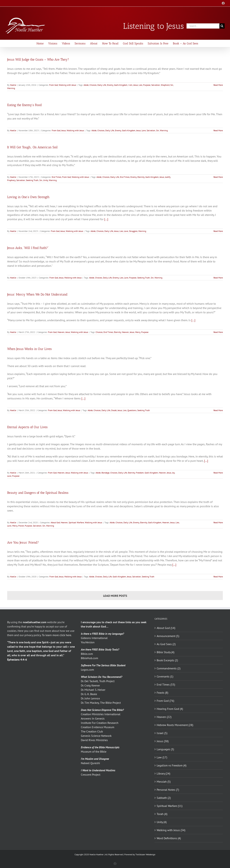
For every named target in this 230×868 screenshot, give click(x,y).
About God (55, 522)
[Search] (222, 26)
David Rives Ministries (94, 740)
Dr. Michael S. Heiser (93, 690)
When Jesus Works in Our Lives (29, 349)
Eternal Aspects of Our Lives (27, 427)
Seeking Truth (32, 180)
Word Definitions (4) (169, 838)
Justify (168, 177)
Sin (172, 85)
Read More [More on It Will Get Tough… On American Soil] (218, 177)
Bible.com (87, 654)
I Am (130, 85)
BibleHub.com (89, 658)
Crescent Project (91, 775)
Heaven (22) (164, 717)
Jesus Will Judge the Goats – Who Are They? (38, 59)
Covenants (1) (165, 676)
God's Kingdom (121, 85)
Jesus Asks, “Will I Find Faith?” (28, 248)
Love (144, 130)
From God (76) (165, 701)
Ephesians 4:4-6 (17, 659)
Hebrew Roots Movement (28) (175, 725)
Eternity (141, 177)
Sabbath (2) (164, 798)
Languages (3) (165, 749)
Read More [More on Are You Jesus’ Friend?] (218, 577)
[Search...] (203, 26)
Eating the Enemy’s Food (24, 105)
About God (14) (166, 628)
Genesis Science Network (96, 736)
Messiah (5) (164, 782)
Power (21, 526)
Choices (93, 85)
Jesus (136, 85)
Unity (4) (162, 822)
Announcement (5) (168, 636)
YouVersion (88, 642)
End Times (57, 177)
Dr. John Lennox (90, 698)
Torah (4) (162, 814)
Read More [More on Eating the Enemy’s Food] (218, 130)
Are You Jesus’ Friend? (23, 542)
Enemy (110, 85)
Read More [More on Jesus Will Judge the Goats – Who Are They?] (218, 85)
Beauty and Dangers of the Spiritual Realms (38, 493)
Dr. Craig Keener (90, 685)
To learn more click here (57, 635)
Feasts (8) (162, 693)
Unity (46, 180)
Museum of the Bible (94, 752)
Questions (132, 410)
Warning (11, 88)
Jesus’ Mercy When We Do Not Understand (37, 294)
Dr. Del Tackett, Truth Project (98, 681)
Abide (86, 85)
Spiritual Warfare (76, 522)
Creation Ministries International (101, 714)
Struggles (133, 231)
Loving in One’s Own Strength (28, 197)
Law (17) (162, 757)
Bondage (105, 473)
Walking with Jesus (67, 85)
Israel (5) (162, 733)
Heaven (61, 332)
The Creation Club (92, 731)
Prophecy (11, 180)
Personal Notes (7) (168, 790)
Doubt (114, 410)
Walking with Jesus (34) (171, 830)
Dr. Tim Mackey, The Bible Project (101, 703)
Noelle (13, 85)
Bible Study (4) (165, 652)
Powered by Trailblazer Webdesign (140, 854)
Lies (141, 85)
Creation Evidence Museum (98, 727)
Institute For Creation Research (100, 723)
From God (54, 85)
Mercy (138, 332)
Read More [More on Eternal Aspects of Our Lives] (218, 473)
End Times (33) (166, 684)
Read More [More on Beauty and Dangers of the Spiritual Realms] (218, 522)
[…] (106, 219)
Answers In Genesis (93, 718)
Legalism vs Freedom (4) (172, 765)
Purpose (147, 85)
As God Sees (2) (166, 644)
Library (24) (163, 773)
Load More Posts (115, 596)
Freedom (140, 473)
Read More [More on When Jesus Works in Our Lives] (218, 410)
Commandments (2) (169, 668)
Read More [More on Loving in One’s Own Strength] (218, 231)
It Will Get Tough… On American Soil (32, 147)
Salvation (156, 85)
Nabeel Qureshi (90, 763)
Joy (173, 473)
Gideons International (94, 638)
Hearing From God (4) (170, 709)
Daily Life (102, 85)
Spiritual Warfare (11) (170, 806)
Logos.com (87, 670)
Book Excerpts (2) (167, 660)
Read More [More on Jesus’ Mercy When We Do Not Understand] (218, 332)
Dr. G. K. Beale (89, 694)
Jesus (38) (163, 741)
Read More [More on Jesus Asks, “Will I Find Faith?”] (218, 278)
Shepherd (165, 85)
